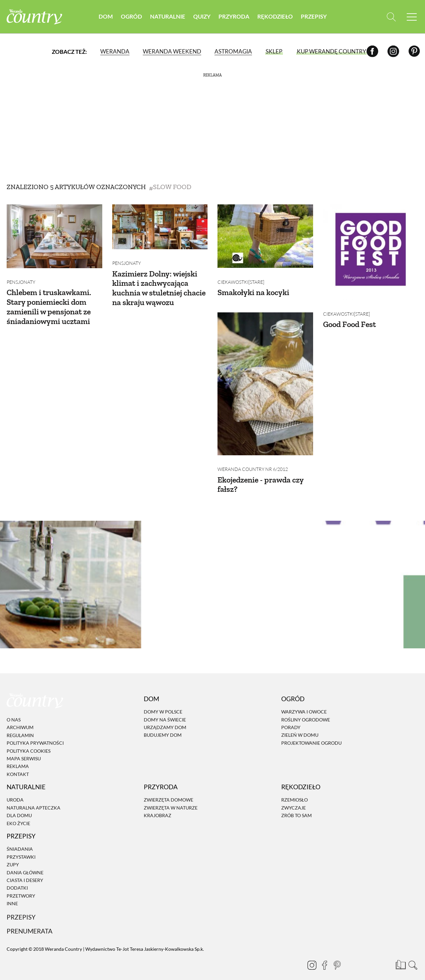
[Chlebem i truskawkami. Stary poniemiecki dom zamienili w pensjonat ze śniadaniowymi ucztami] (54, 236)
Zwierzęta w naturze (171, 799)
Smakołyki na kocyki (253, 288)
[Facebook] (372, 51)
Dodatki (17, 879)
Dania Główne (25, 864)
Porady (291, 718)
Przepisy (314, 16)
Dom (106, 16)
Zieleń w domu (300, 726)
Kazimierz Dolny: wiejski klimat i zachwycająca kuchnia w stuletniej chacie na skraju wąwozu (159, 283)
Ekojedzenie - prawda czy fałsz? (260, 475)
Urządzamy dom (165, 718)
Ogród (131, 16)
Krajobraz (158, 806)
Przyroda (234, 16)
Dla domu (19, 806)
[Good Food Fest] (371, 252)
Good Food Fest (349, 320)
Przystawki (21, 848)
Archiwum (20, 719)
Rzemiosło (295, 791)
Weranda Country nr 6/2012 (253, 460)
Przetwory (21, 887)
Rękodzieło (275, 16)
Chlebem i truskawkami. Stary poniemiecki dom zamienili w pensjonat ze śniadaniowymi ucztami (49, 302)
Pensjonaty (21, 278)
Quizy (202, 16)
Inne (12, 894)
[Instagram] (393, 51)
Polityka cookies (29, 742)
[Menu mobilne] (412, 17)
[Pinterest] (414, 51)
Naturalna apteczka (34, 799)
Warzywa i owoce (304, 703)
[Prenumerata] (400, 955)
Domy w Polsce (163, 703)
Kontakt (18, 765)
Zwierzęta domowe (169, 791)
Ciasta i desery (25, 871)
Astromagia (233, 51)
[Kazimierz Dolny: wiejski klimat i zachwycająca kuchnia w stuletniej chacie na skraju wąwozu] (160, 227)
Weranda (115, 51)
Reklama (18, 758)
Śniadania (20, 840)
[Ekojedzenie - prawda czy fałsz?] (265, 379)
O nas (14, 711)
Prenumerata (30, 922)
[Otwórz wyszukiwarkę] (391, 17)
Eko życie (18, 814)
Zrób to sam (297, 806)
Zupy (13, 856)
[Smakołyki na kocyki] (265, 236)
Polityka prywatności (35, 734)
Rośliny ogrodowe (306, 711)
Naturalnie (168, 16)
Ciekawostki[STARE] (241, 277)
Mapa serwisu (24, 750)
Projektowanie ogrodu (311, 734)
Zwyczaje (294, 799)
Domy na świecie (165, 711)
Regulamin (20, 726)
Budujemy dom (163, 726)
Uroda (15, 791)
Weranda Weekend (172, 51)
